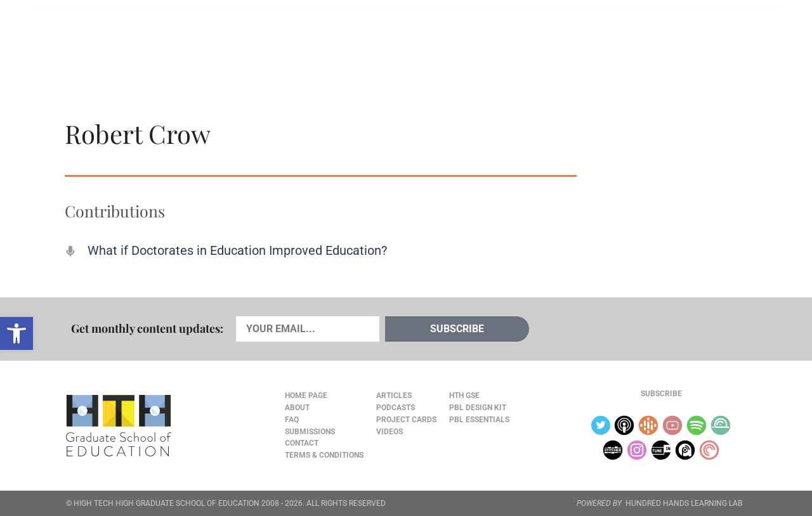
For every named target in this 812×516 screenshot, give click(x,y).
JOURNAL (600, 39)
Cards (160, 39)
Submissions (310, 432)
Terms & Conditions (324, 455)
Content (701, 39)
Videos (277, 39)
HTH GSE (464, 396)
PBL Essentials (479, 420)
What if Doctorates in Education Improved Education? (237, 250)
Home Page (306, 396)
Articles (103, 39)
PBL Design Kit (478, 408)
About (648, 39)
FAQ (292, 420)
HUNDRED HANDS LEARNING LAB (684, 503)
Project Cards (406, 420)
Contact (302, 443)
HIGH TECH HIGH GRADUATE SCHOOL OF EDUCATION (167, 503)
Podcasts (218, 39)
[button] (16, 333)
